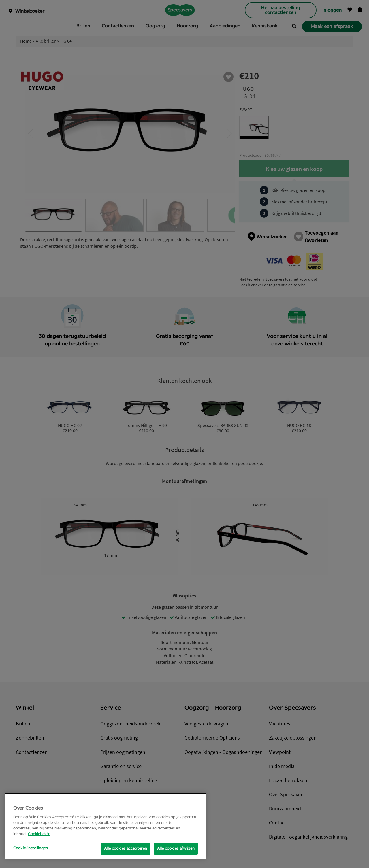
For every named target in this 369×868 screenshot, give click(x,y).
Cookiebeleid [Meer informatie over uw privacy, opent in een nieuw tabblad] (39, 834)
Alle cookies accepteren (126, 849)
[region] (106, 826)
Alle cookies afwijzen (176, 849)
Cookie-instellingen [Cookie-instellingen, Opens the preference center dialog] (31, 848)
